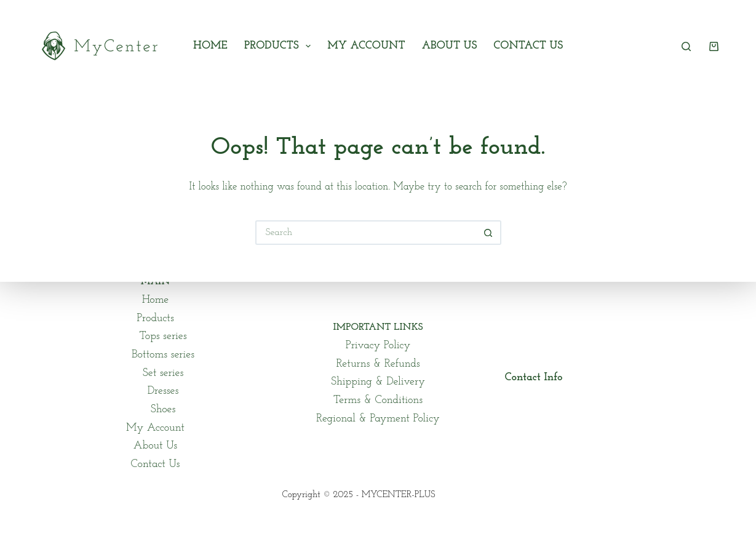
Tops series (163, 336)
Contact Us (528, 46)
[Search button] (489, 233)
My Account (366, 46)
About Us (450, 46)
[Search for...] (366, 233)
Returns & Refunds (378, 364)
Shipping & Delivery (378, 382)
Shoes (163, 409)
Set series (163, 373)
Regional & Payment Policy (378, 419)
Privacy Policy (378, 345)
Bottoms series (163, 355)
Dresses (163, 391)
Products (280, 46)
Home (210, 46)
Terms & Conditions (378, 400)
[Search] (686, 46)
